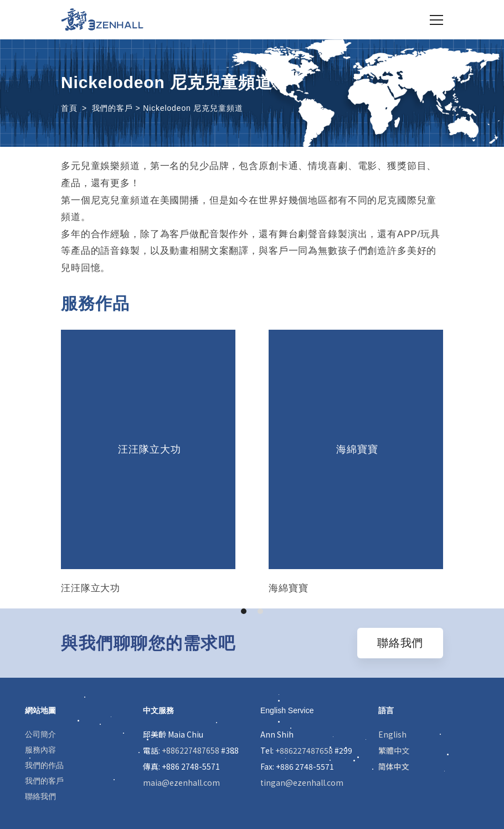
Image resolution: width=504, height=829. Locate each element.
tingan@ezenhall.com (302, 782)
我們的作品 (44, 765)
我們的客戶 (44, 781)
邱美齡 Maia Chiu (173, 734)
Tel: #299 (306, 750)
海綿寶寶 (356, 449)
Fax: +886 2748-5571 (297, 766)
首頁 (69, 108)
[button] (244, 611)
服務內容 (40, 750)
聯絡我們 (40, 796)
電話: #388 (191, 750)
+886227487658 (191, 750)
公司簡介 (40, 734)
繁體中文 (394, 750)
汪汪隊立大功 (148, 449)
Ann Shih (277, 734)
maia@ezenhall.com (181, 782)
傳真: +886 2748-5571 (181, 766)
